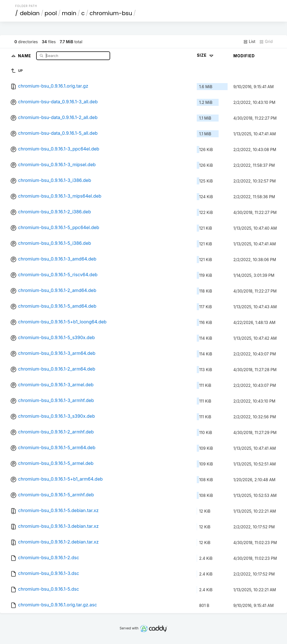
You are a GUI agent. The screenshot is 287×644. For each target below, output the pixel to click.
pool (51, 13)
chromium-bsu (111, 13)
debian (30, 13)
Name (25, 55)
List (249, 42)
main (69, 13)
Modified (244, 56)
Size (206, 55)
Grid (266, 42)
